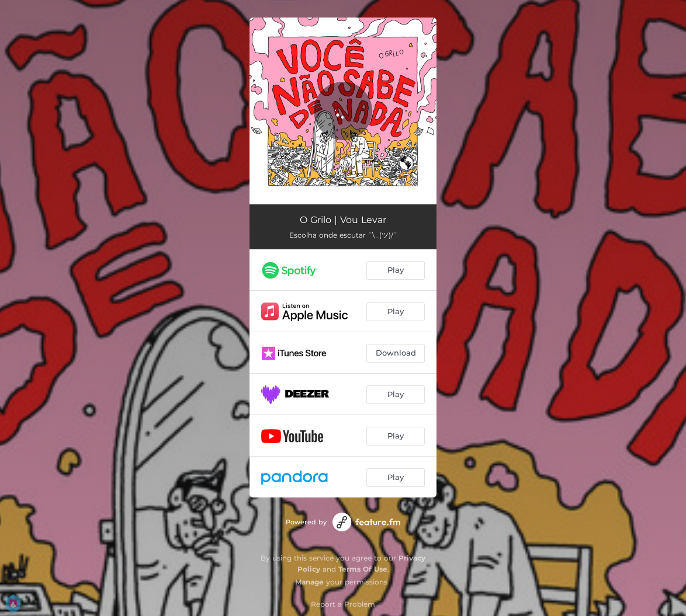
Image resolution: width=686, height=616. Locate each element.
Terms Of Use (363, 569)
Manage (309, 582)
